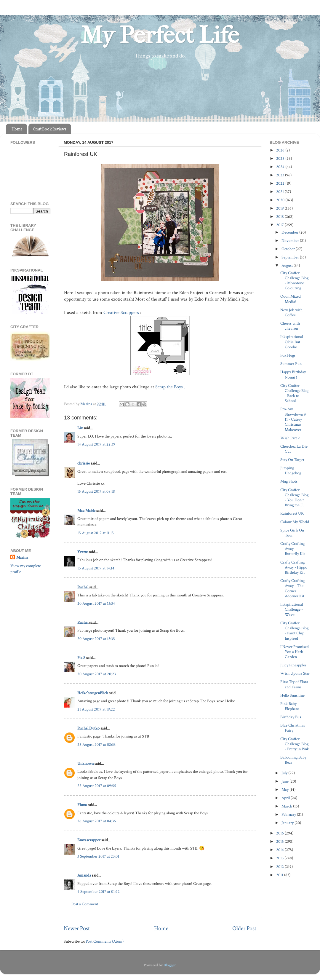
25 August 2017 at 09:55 (97, 786)
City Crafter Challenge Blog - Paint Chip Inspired (294, 631)
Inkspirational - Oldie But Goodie (293, 342)
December (290, 232)
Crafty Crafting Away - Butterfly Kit (293, 549)
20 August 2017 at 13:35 (96, 639)
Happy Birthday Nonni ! (293, 374)
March (287, 806)
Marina (22, 557)
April (286, 798)
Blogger (170, 965)
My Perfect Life (160, 35)
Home (17, 129)
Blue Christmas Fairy (293, 728)
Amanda (84, 875)
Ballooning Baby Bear (293, 760)
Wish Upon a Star (295, 673)
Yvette (83, 552)
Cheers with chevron (290, 326)
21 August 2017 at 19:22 (96, 709)
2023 (281, 175)
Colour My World (295, 522)
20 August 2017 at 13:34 (96, 603)
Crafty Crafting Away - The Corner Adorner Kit (292, 588)
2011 (280, 875)
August (288, 265)
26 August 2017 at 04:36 (97, 821)
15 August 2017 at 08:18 (96, 491)
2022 (281, 183)
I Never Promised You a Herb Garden (295, 652)
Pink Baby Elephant (290, 706)
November (291, 241)
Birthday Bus (291, 717)
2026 (281, 150)
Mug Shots (289, 481)
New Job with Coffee (291, 312)
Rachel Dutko (88, 728)
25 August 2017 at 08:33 (96, 744)
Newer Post (77, 928)
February (289, 814)
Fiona (82, 805)
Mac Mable (86, 511)
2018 (280, 217)
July (285, 773)
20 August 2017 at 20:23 (97, 674)
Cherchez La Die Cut (294, 449)
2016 (280, 833)
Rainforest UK (292, 513)
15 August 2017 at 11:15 (96, 533)
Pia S (81, 658)
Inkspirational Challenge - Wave (292, 609)
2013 (280, 858)
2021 (280, 192)
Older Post (244, 928)
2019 (280, 208)
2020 (281, 200)
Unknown (85, 763)
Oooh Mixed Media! (291, 299)
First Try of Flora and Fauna (294, 684)
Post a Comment (85, 904)
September (291, 257)
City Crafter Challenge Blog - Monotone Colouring (294, 281)
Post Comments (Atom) (105, 941)
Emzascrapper (89, 840)
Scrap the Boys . (171, 387)
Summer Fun (291, 364)
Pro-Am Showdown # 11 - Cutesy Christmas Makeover (293, 419)
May (285, 790)
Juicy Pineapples (293, 665)
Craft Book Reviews (50, 129)
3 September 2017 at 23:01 (98, 856)
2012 (280, 867)
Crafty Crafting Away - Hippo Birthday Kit (294, 567)
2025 (281, 158)
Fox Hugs (288, 355)
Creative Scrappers (122, 313)
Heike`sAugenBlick (93, 693)
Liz (80, 428)
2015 (280, 841)
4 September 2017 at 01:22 (99, 892)
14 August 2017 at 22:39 (96, 444)
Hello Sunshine (292, 695)
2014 (280, 850)
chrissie (84, 463)
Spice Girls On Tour (292, 533)
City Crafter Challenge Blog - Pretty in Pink (295, 744)
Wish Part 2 (290, 438)
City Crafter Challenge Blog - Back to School (294, 393)
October (289, 249)
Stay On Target (292, 460)
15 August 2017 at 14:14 (96, 568)
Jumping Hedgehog (291, 470)
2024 (281, 167)
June (285, 781)
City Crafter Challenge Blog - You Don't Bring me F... (294, 498)
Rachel (83, 587)
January (288, 823)
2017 (280, 225)
